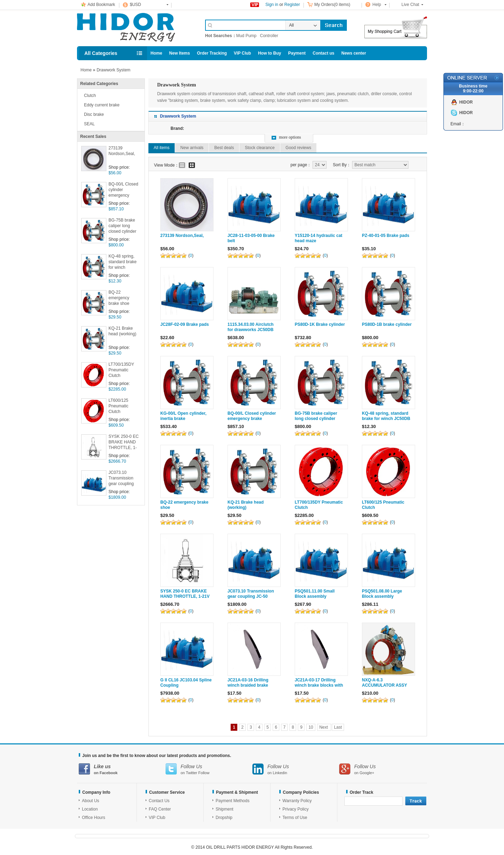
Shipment (225, 809)
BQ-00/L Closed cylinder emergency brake (123, 190)
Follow (204, 773)
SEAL (89, 124)
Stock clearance (260, 148)
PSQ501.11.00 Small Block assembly (315, 594)
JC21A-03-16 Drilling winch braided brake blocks (248, 685)
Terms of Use (295, 818)
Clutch (90, 96)
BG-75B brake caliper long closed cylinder (122, 226)
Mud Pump (246, 36)
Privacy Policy (296, 809)
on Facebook (122, 769)
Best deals (224, 148)
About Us (90, 801)
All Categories (101, 53)
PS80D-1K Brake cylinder (320, 324)
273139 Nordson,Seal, (122, 151)
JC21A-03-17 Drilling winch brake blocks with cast (319, 685)
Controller (269, 36)
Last (338, 727)
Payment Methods (233, 801)
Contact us (323, 53)
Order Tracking (212, 53)
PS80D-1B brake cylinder (387, 324)
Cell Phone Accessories (134, 27)
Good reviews (298, 148)
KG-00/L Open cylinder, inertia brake (183, 416)
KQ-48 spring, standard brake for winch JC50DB (122, 262)
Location (90, 809)
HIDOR (466, 102)
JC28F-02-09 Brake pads (185, 324)
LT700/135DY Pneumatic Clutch (121, 370)
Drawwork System (114, 70)
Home (156, 53)
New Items (179, 53)
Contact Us (159, 801)
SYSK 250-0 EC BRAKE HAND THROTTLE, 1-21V (124, 443)
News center (354, 53)
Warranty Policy (297, 801)
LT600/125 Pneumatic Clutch (118, 406)
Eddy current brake (102, 105)
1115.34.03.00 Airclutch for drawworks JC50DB (251, 327)
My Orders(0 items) (332, 5)
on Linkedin (296, 769)
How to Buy (269, 53)
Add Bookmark (101, 5)
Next (324, 727)
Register (292, 5)
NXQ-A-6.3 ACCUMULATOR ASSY (384, 683)
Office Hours (93, 818)
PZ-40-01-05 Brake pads (386, 236)
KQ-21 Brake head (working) (122, 331)
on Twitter (209, 769)
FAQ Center (160, 809)
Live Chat (410, 5)
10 (311, 727)
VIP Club (242, 53)
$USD (135, 5)
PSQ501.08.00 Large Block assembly (382, 594)
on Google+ (383, 769)
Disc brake (94, 114)
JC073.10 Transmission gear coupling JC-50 (121, 479)
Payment (297, 53)
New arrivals (192, 148)
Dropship (224, 818)
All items (162, 148)
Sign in (272, 5)
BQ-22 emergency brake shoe (119, 298)
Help (377, 5)
